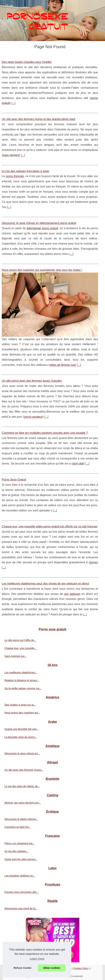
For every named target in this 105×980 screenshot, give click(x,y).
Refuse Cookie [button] (22, 968)
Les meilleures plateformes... (21, 672)
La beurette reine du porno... (21, 737)
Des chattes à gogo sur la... (20, 705)
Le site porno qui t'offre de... (20, 640)
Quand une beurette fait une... (21, 729)
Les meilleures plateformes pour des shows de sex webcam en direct (45, 584)
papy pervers (11, 155)
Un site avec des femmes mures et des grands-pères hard (39, 119)
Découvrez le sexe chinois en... (22, 753)
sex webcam (72, 594)
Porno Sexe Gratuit (14, 480)
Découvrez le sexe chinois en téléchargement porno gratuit (39, 223)
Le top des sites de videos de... (22, 786)
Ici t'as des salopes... (16, 851)
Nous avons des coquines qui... (22, 713)
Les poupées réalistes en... (20, 876)
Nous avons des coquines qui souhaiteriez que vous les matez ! (42, 270)
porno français (15, 176)
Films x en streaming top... (20, 843)
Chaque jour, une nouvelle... (20, 648)
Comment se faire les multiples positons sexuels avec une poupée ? (45, 433)
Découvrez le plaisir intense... (21, 819)
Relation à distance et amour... (22, 680)
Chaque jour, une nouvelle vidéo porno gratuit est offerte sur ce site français (50, 526)
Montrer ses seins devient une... (23, 803)
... (13, 103)
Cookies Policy (81, 968)
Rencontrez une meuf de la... (21, 908)
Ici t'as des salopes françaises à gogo (25, 171)
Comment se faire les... (18, 827)
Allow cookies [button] (52, 968)
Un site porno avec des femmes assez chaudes (32, 381)
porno (93, 562)
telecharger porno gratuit (42, 228)
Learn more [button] (37, 959)
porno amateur (33, 417)
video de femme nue (62, 365)
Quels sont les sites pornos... (21, 859)
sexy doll (78, 464)
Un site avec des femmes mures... (24, 770)
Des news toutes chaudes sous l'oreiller (27, 62)
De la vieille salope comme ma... (23, 688)
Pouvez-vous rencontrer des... (22, 892)
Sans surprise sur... (15, 656)
